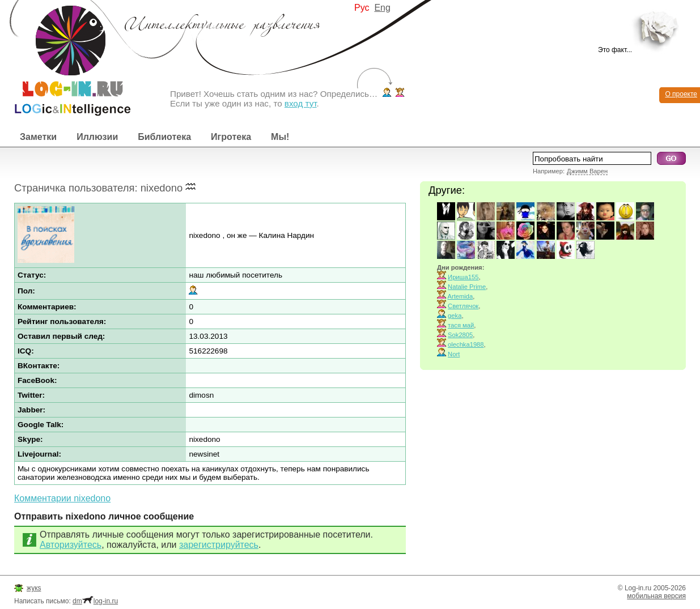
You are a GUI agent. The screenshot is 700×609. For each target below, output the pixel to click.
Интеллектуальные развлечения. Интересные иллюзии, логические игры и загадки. (65, 58)
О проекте (681, 94)
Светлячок (463, 306)
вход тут (301, 103)
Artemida (461, 296)
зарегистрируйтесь (219, 545)
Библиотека (164, 137)
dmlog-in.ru (95, 601)
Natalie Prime (467, 287)
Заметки (38, 137)
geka (455, 316)
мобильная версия (656, 596)
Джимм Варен (587, 171)
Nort (454, 354)
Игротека (231, 137)
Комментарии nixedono (62, 498)
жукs (34, 588)
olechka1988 (466, 344)
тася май (461, 325)
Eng (382, 8)
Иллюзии (97, 137)
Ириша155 (463, 277)
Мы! (280, 137)
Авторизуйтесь (71, 545)
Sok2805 (460, 335)
